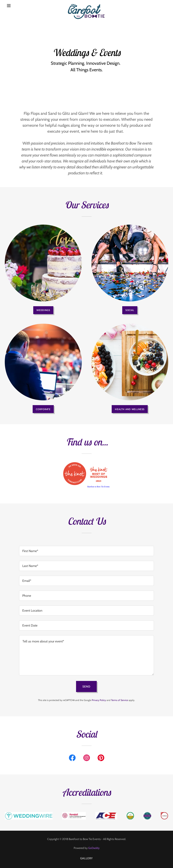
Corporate (43, 409)
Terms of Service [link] (120, 700)
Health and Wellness (130, 409)
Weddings (43, 310)
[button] (17, 6)
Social (130, 310)
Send (86, 686)
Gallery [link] (86, 858)
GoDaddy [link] (94, 848)
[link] (86, 6)
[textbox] (86, 551)
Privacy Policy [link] (99, 700)
